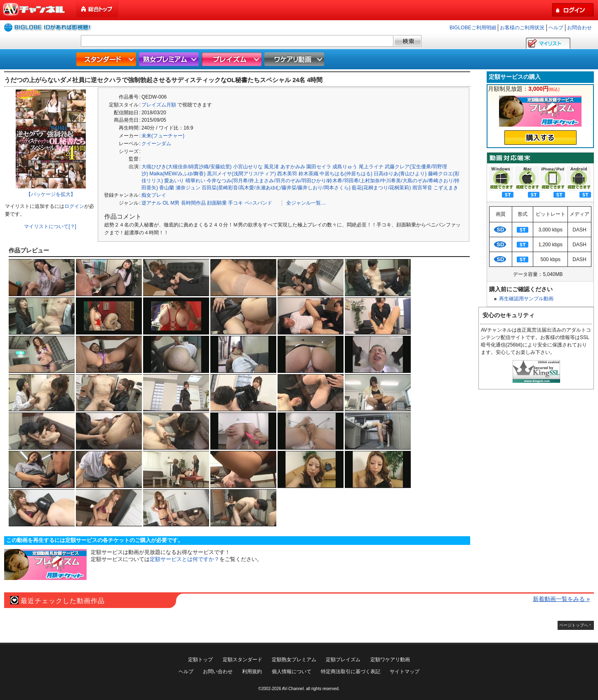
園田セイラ (319, 167)
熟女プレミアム (170, 59)
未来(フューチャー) (163, 136)
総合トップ (98, 9)
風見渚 (271, 167)
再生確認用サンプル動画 (526, 299)
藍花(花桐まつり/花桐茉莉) (381, 188)
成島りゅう (345, 167)
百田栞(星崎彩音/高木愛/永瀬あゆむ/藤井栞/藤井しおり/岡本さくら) (276, 188)
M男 (175, 203)
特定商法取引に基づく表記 (351, 672)
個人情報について (292, 672)
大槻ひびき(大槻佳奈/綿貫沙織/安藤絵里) (187, 167)
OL (166, 203)
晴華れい (195, 181)
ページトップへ (574, 625)
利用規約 (252, 672)
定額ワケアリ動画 (390, 660)
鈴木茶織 (308, 174)
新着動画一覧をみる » (561, 599)
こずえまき (446, 188)
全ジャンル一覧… (306, 203)
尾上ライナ (371, 167)
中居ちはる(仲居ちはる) (346, 174)
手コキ (235, 203)
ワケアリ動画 (295, 59)
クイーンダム (156, 144)
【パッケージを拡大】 (51, 194)
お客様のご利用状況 (522, 28)
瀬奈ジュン (188, 188)
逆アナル (151, 203)
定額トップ (200, 660)
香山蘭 (167, 188)
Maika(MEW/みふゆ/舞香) (177, 174)
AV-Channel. (293, 689)
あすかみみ (293, 167)
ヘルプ (556, 28)
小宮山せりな (248, 167)
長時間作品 (193, 203)
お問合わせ (579, 28)
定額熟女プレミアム (294, 660)
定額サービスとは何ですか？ (185, 559)
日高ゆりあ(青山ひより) (400, 174)
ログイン (74, 206)
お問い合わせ (218, 672)
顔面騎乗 (217, 203)
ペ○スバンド (258, 203)
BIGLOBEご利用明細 (473, 28)
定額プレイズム (343, 660)
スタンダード (107, 59)
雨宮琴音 (422, 188)
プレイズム (233, 59)
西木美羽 (287, 174)
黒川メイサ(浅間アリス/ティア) (241, 174)
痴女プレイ (154, 195)
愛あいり (174, 181)
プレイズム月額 (159, 105)
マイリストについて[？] (50, 226)
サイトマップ (405, 672)
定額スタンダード (242, 660)
